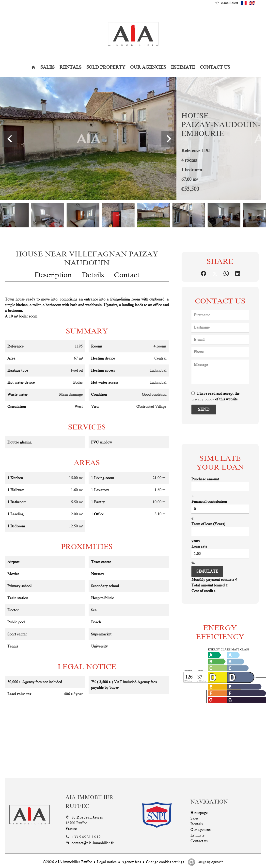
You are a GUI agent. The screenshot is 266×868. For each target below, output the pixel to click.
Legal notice (107, 862)
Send (204, 410)
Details (93, 275)
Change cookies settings (165, 862)
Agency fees (131, 862)
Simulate (207, 571)
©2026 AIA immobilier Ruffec (68, 862)
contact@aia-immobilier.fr (93, 843)
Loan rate (199, 546)
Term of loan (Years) (208, 524)
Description (53, 275)
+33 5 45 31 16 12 (86, 837)
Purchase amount (205, 479)
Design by (210, 862)
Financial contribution (209, 502)
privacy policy (203, 399)
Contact (127, 275)
